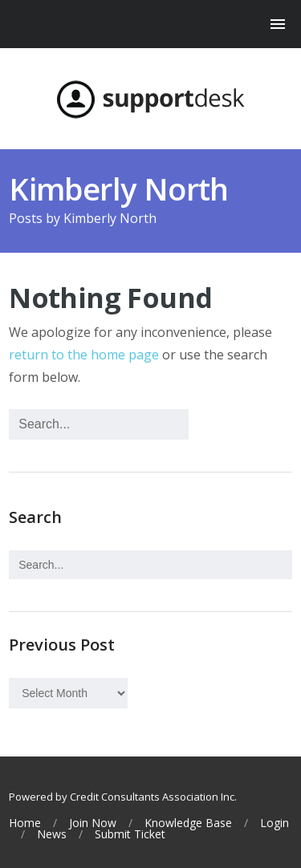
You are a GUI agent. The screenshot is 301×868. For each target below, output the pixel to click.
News (52, 834)
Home (25, 823)
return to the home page (84, 355)
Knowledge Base (188, 823)
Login (275, 823)
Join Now (93, 823)
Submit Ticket (130, 834)
